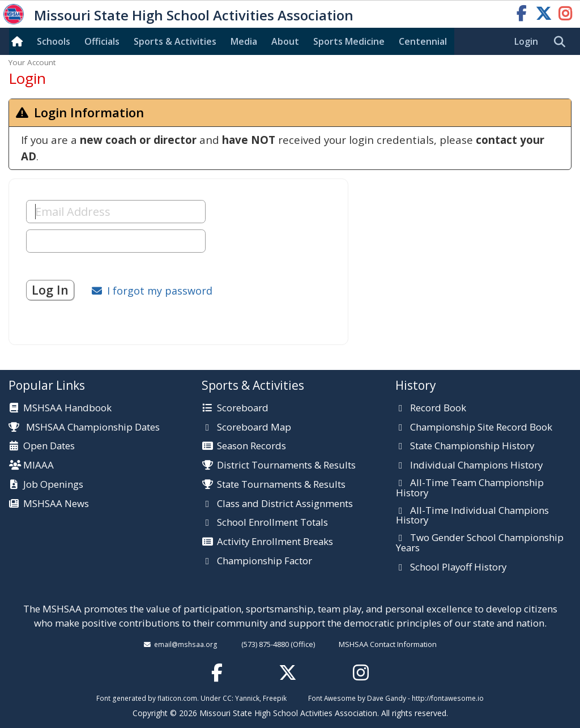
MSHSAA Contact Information (388, 644)
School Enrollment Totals (272, 523)
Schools (54, 41)
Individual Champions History (476, 466)
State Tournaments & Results (281, 485)
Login (526, 41)
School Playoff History (458, 568)
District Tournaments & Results (286, 466)
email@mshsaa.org (186, 644)
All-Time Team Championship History (470, 488)
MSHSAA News (56, 504)
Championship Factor (265, 561)
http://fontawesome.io (448, 698)
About (285, 41)
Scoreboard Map (254, 428)
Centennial (423, 41)
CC (227, 698)
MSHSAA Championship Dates (84, 427)
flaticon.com (177, 698)
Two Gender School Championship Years (480, 543)
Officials (102, 41)
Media (244, 41)
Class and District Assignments (285, 504)
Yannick (247, 698)
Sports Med (349, 41)
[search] (562, 42)
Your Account (32, 62)
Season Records (251, 446)
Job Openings (53, 485)
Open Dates (49, 446)
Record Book (438, 408)
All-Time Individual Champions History (472, 516)
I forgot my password (160, 291)
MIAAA (39, 466)
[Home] (19, 41)
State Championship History (472, 446)
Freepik (275, 698)
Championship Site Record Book (481, 428)
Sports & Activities (175, 41)
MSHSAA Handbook (67, 408)
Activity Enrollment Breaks (275, 542)
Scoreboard (243, 408)
